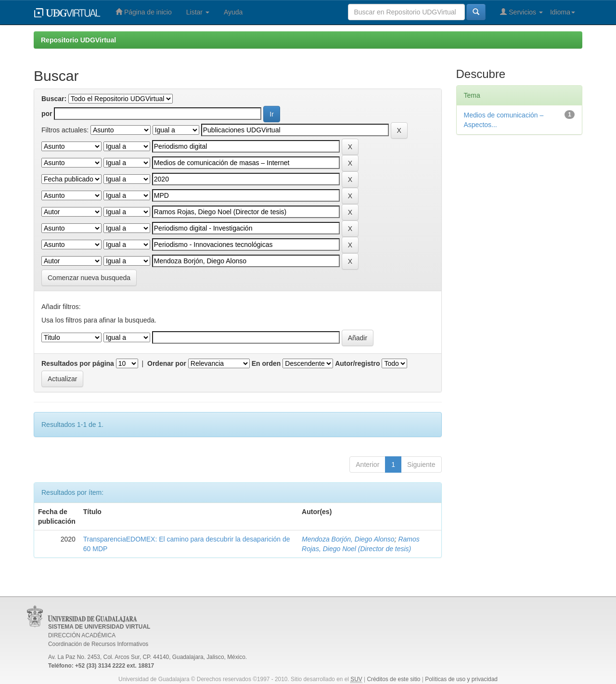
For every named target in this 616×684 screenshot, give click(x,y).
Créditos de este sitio (393, 679)
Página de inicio (144, 12)
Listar (198, 12)
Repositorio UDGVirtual (78, 40)
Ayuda (233, 12)
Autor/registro (357, 363)
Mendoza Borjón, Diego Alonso (348, 539)
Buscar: (54, 99)
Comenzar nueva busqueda (89, 278)
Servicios (521, 12)
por (47, 114)
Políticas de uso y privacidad (461, 679)
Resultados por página (78, 363)
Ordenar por (167, 363)
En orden (266, 363)
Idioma (563, 12)
